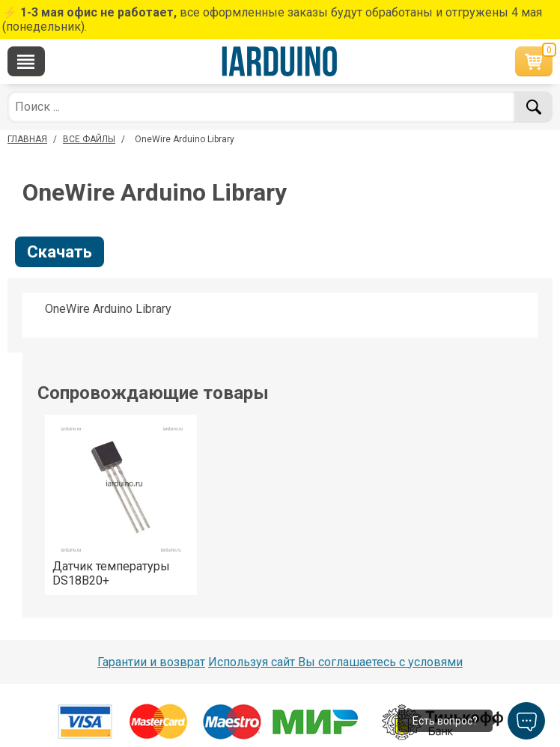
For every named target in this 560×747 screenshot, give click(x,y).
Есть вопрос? (445, 721)
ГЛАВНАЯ (27, 139)
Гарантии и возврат (151, 662)
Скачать (60, 252)
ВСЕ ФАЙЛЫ (89, 139)
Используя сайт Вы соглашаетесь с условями (335, 662)
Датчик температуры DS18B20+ (111, 573)
